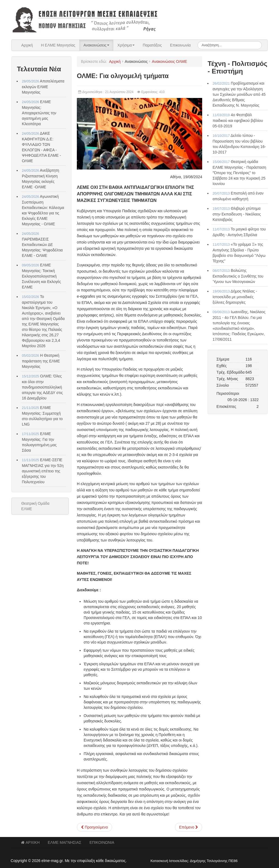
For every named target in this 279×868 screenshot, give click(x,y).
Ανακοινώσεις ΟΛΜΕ (169, 61)
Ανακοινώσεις (96, 45)
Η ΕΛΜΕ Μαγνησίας (58, 45)
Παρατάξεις (152, 45)
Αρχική (27, 45)
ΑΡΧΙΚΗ (30, 842)
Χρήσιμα (126, 45)
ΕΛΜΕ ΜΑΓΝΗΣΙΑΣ (64, 842)
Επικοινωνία (180, 45)
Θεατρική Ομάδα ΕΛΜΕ (35, 506)
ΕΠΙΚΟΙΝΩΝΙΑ (102, 842)
